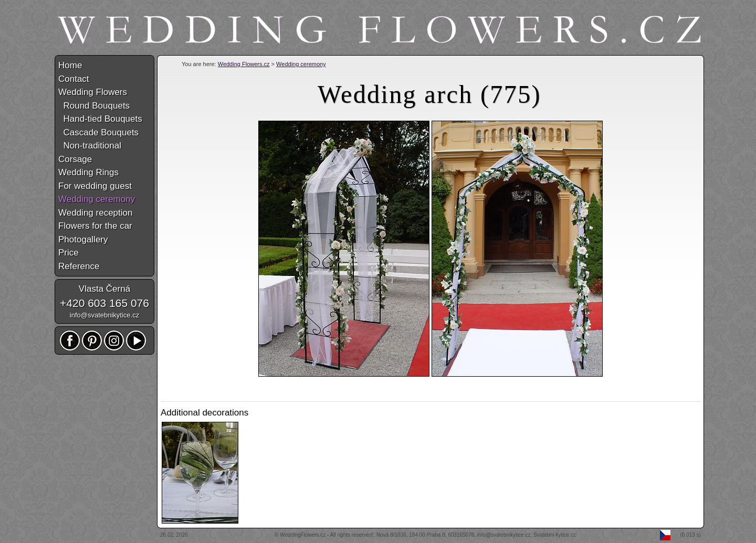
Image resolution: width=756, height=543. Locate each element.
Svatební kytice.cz (555, 535)
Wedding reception (95, 213)
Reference (79, 266)
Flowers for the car (95, 226)
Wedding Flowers (93, 92)
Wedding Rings (88, 172)
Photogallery (83, 239)
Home (70, 65)
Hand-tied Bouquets (100, 119)
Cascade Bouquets (98, 132)
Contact (74, 79)
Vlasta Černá (104, 289)
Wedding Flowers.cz (244, 64)
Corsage (75, 159)
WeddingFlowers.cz (303, 535)
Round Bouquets (94, 106)
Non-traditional (90, 146)
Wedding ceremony (301, 64)
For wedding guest (95, 186)
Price (69, 253)
